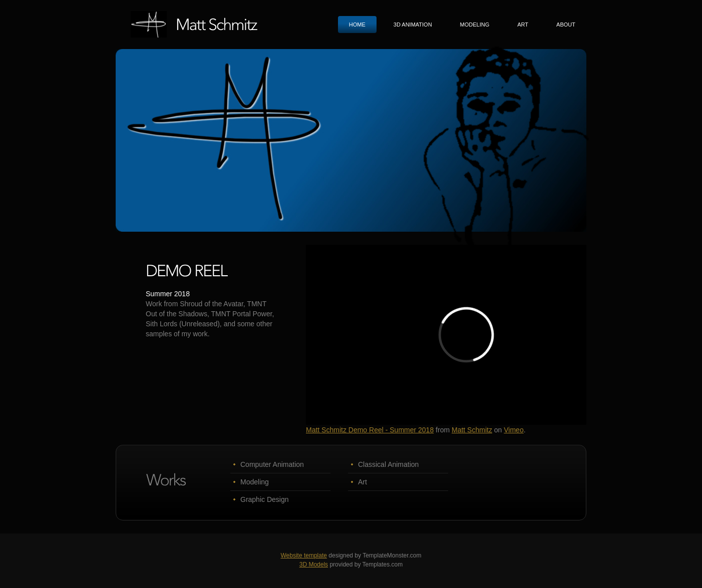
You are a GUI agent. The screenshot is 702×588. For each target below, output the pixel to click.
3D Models (314, 564)
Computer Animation (272, 464)
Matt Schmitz (472, 430)
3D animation (413, 25)
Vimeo (513, 430)
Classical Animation (388, 464)
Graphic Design (265, 499)
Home (357, 25)
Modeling (475, 25)
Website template (304, 555)
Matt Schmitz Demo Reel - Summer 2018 (370, 430)
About (566, 25)
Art (523, 25)
